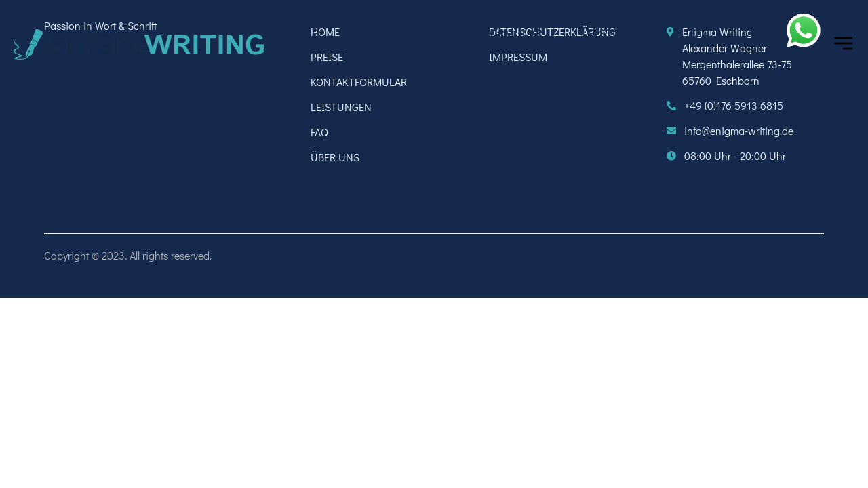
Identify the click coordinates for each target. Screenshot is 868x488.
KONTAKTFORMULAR (488, 33)
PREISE (376, 33)
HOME (302, 33)
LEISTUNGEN (616, 33)
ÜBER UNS (764, 44)
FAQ (701, 33)
